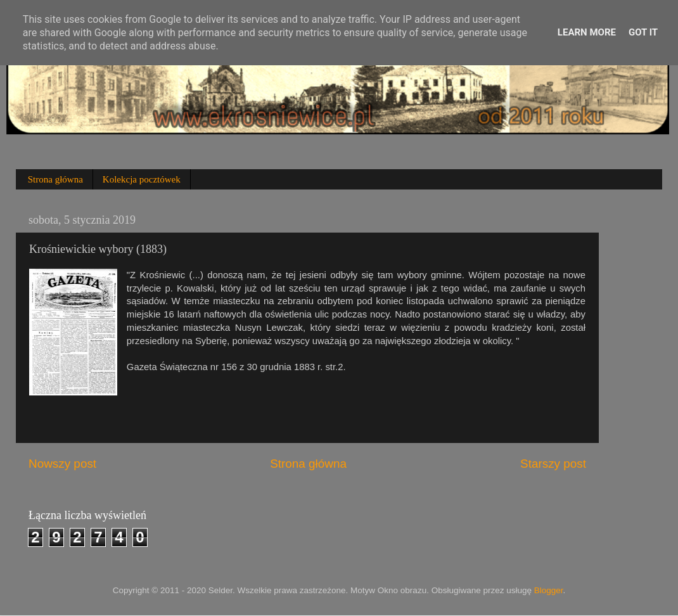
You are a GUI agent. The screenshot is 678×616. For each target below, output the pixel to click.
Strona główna (55, 179)
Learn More (587, 32)
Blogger (549, 590)
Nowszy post (62, 464)
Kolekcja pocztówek (142, 179)
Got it (643, 32)
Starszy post (553, 464)
